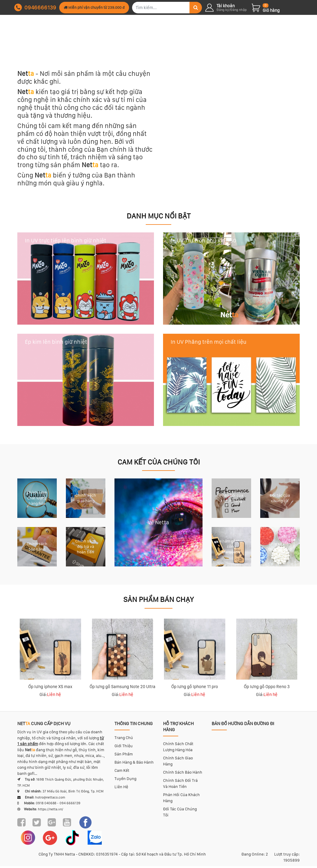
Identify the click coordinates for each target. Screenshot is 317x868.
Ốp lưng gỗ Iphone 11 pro (195, 688)
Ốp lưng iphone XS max (50, 688)
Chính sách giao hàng (178, 763)
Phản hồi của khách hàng (181, 800)
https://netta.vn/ (51, 811)
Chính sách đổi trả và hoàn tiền (180, 785)
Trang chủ (124, 740)
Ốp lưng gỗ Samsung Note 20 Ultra (123, 688)
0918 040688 (46, 805)
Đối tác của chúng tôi (180, 814)
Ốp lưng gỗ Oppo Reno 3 (267, 688)
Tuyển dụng (125, 780)
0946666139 (35, 7)
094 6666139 (70, 805)
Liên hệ (121, 789)
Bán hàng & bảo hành (134, 764)
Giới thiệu (124, 748)
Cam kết (122, 772)
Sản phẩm (124, 756)
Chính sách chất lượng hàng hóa (178, 749)
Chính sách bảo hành (183, 774)
